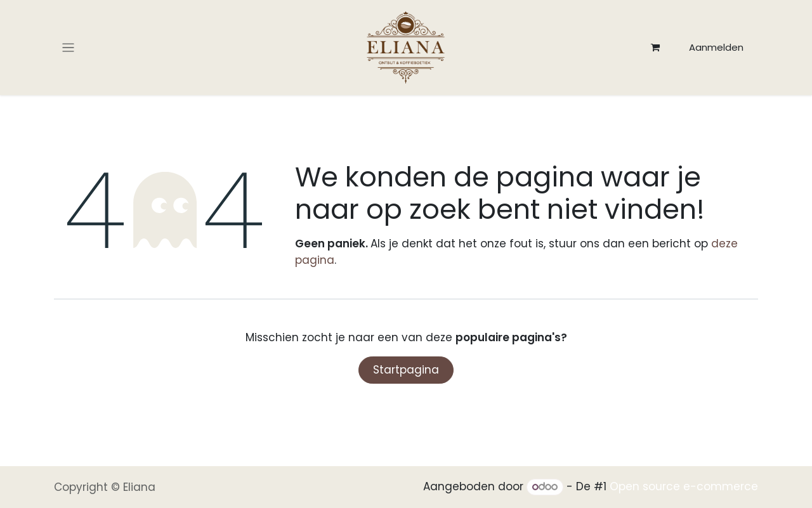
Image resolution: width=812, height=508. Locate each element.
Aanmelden (716, 47)
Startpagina (406, 370)
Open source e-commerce (684, 486)
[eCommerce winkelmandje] (655, 48)
